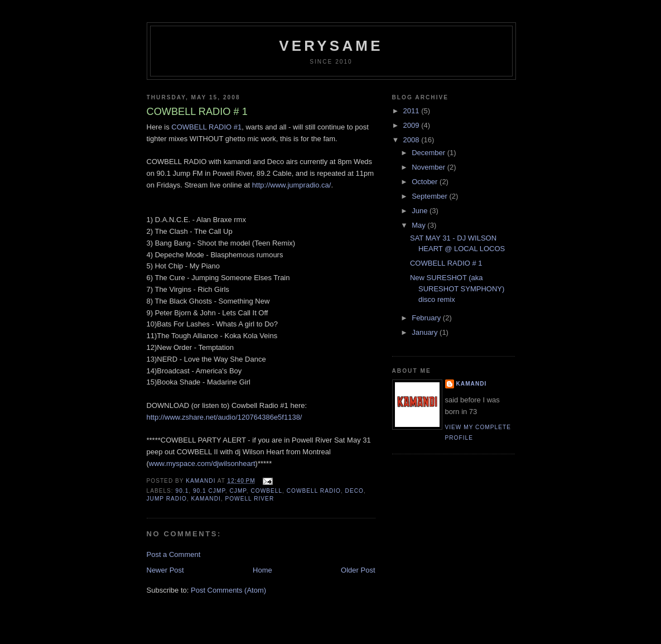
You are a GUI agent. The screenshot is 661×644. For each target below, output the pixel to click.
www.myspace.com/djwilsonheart (202, 463)
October (426, 182)
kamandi (206, 499)
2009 (412, 125)
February (427, 318)
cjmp (238, 491)
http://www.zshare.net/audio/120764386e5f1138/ (225, 417)
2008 (412, 140)
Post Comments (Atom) (228, 590)
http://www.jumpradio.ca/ (292, 185)
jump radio (167, 499)
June (421, 211)
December (430, 153)
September (430, 196)
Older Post (358, 570)
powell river (249, 499)
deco (354, 491)
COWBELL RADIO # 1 (446, 263)
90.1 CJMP (209, 491)
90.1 (182, 491)
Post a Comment (174, 554)
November (430, 167)
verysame (331, 46)
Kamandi (472, 384)
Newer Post (165, 570)
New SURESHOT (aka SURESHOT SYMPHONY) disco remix (457, 289)
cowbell (266, 491)
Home (262, 570)
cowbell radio (314, 491)
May (419, 225)
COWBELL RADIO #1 (206, 127)
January (426, 332)
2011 (412, 111)
